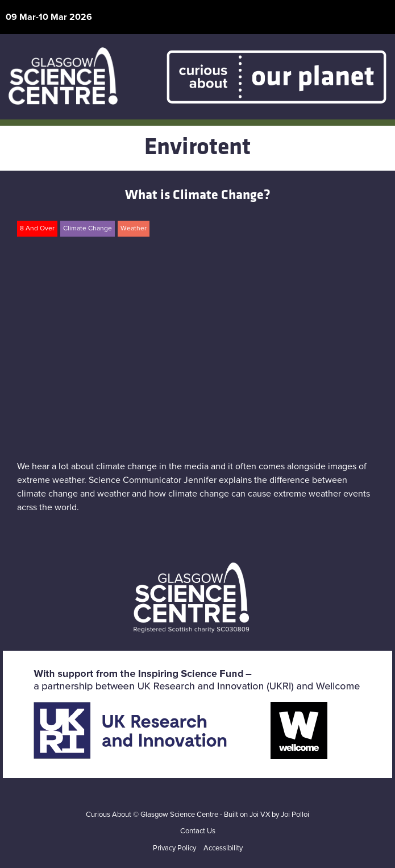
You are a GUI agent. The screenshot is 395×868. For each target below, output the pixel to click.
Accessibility (223, 848)
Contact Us (198, 831)
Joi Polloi (295, 815)
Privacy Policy (174, 848)
